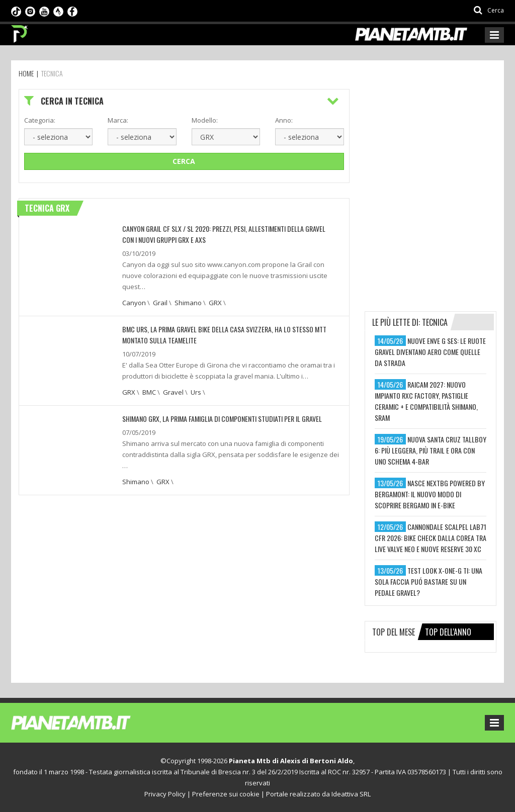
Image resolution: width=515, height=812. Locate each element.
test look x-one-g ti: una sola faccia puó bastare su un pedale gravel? (428, 581)
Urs (196, 392)
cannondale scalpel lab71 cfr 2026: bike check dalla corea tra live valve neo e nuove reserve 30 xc (431, 538)
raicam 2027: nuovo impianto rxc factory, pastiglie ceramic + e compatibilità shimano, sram (426, 401)
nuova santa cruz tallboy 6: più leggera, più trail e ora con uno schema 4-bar (431, 450)
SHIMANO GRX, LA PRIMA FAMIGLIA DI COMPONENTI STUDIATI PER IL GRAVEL (222, 419)
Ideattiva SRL (351, 794)
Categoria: (40, 120)
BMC (149, 392)
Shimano (188, 303)
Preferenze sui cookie (226, 794)
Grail (160, 303)
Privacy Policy (165, 794)
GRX (215, 303)
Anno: (284, 120)
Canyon (134, 303)
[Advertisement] (440, 152)
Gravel (173, 392)
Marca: (118, 120)
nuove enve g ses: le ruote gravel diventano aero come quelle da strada (430, 352)
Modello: (205, 120)
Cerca (184, 161)
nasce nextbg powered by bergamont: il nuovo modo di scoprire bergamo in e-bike (430, 494)
